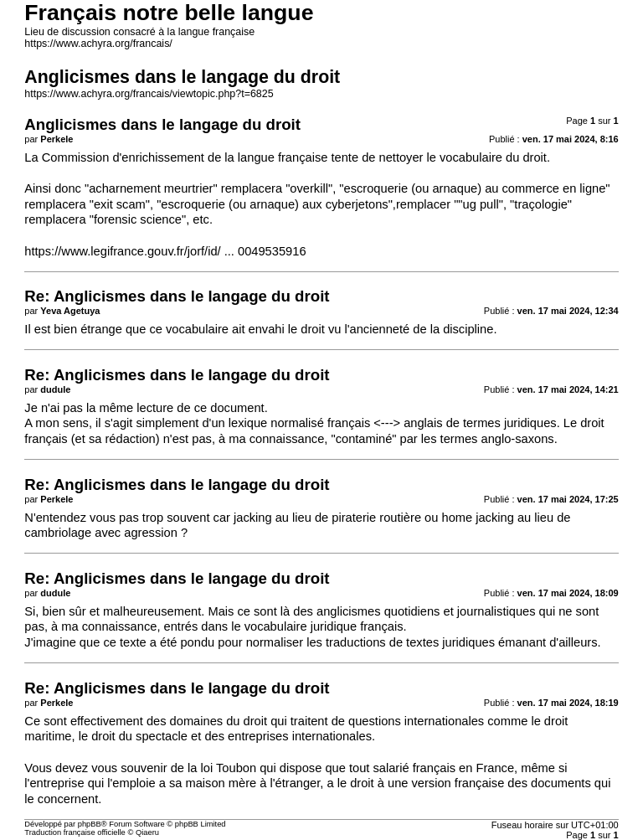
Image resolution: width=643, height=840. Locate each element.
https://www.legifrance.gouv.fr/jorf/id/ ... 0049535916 (165, 251)
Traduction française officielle (75, 832)
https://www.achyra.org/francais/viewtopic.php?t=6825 (149, 94)
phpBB (90, 824)
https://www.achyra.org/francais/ (98, 44)
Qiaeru (147, 832)
